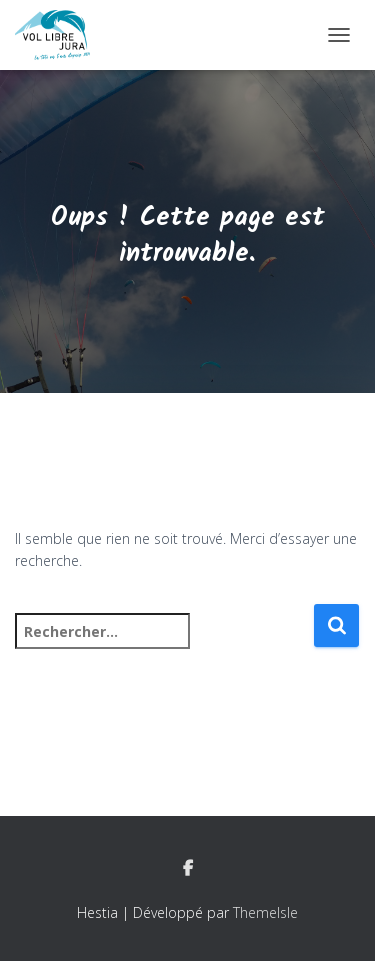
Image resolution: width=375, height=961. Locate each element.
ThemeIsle (265, 912)
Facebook (188, 869)
